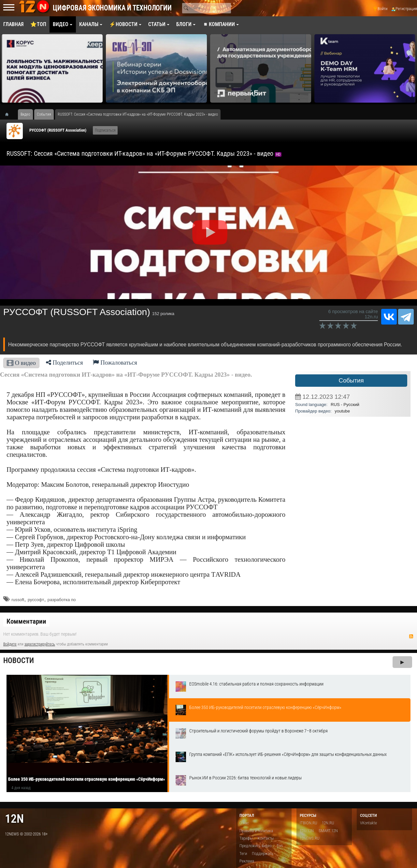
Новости (19, 661)
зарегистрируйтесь (40, 644)
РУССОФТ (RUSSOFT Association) (58, 130)
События (351, 380)
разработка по (62, 600)
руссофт (36, 600)
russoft (18, 600)
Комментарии (26, 621)
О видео (21, 363)
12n (14, 819)
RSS (411, 636)
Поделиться (65, 362)
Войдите (10, 644)
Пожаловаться (115, 362)
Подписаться (105, 130)
